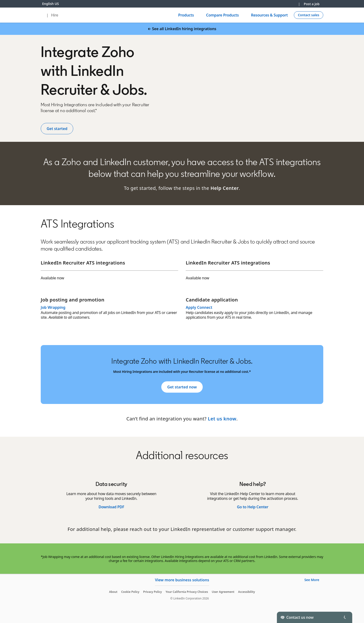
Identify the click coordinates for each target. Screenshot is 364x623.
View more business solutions (182, 580)
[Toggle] (345, 617)
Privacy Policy (152, 592)
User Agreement (223, 592)
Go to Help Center (253, 507)
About (113, 592)
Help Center (225, 188)
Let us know (222, 419)
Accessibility (247, 592)
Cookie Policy (130, 592)
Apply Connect (199, 307)
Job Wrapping (53, 307)
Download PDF (111, 507)
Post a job (312, 4)
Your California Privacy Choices (187, 592)
